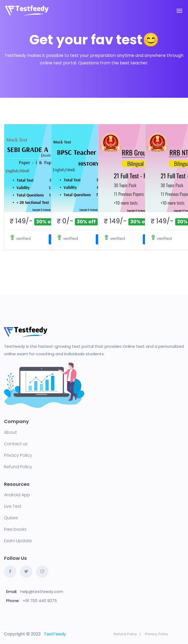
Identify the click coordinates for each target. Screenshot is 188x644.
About (10, 432)
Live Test (13, 506)
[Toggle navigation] (179, 11)
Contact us (16, 444)
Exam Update (18, 541)
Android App (17, 495)
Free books (15, 529)
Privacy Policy (18, 455)
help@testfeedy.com (42, 592)
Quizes (11, 518)
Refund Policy (18, 467)
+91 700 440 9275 (40, 601)
